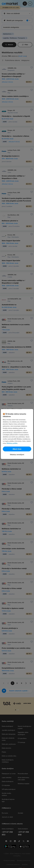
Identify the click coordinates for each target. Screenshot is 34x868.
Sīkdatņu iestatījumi (17, 454)
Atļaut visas (17, 449)
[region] (17, 434)
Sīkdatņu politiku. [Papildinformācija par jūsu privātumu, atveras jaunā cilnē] (12, 443)
